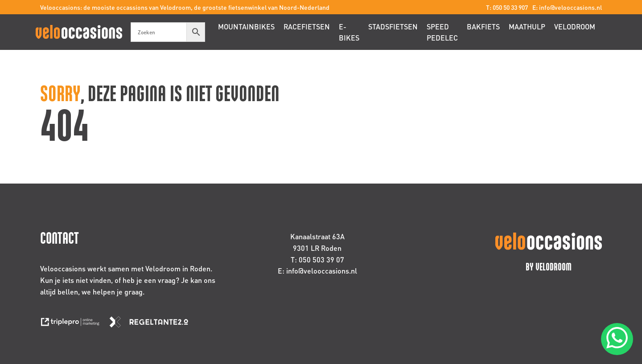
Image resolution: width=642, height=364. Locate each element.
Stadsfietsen (393, 27)
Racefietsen (307, 27)
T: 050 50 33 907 (507, 7)
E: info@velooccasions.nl (567, 7)
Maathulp (527, 27)
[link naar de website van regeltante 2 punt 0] (152, 325)
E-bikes (349, 32)
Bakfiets (483, 27)
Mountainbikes (246, 27)
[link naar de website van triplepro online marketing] (74, 325)
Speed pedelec (442, 32)
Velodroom (575, 27)
